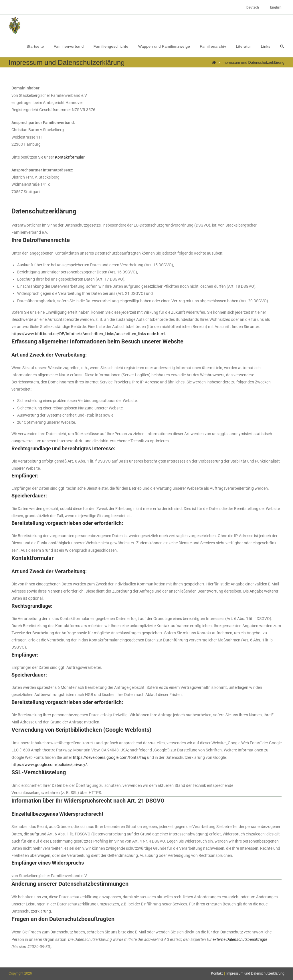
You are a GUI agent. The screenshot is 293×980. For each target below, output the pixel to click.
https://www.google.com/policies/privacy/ (49, 765)
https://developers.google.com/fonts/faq (110, 757)
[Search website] (282, 47)
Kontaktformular (70, 157)
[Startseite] (214, 62)
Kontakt (217, 973)
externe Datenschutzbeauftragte (240, 939)
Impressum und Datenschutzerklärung (255, 973)
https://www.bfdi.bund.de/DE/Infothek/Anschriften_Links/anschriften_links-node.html (88, 334)
